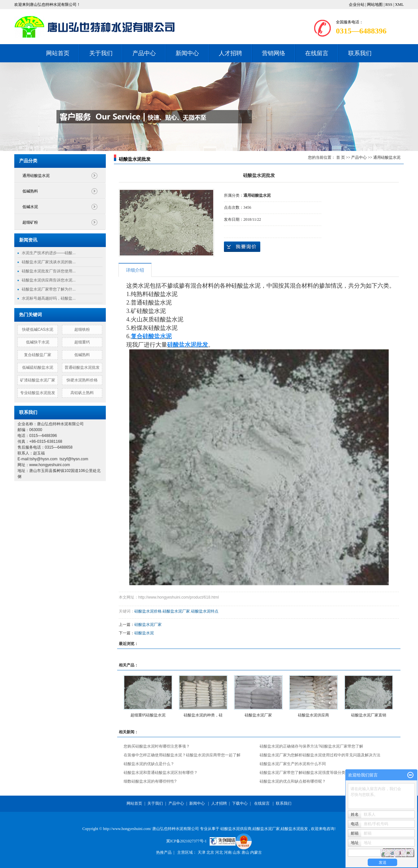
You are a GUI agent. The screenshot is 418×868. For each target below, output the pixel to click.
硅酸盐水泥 (144, 633)
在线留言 (317, 53)
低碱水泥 (30, 207)
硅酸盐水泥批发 (294, 829)
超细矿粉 (30, 222)
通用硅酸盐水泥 (36, 176)
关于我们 (101, 53)
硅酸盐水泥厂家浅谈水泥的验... (49, 262)
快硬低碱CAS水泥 (38, 329)
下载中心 (240, 803)
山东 (237, 852)
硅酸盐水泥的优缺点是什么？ (149, 764)
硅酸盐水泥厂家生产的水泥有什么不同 (293, 764)
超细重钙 (82, 342)
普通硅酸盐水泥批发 (82, 367)
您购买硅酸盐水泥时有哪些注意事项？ (157, 746)
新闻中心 (187, 53)
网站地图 (375, 5)
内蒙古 (256, 852)
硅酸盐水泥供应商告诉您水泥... (49, 280)
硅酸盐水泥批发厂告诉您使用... (49, 271)
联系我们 (360, 53)
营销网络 (274, 53)
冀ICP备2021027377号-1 (186, 841)
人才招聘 (230, 53)
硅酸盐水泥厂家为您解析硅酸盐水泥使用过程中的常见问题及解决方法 (320, 755)
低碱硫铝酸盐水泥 (38, 367)
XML (399, 5)
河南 (228, 852)
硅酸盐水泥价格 (148, 611)
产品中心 (144, 53)
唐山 (246, 852)
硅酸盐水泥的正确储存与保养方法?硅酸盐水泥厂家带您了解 (311, 746)
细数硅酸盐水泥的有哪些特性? (150, 781)
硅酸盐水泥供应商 (313, 715)
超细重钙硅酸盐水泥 (148, 715)
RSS (389, 5)
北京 (211, 852)
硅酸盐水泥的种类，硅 (203, 715)
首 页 (341, 157)
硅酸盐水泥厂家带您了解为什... (49, 289)
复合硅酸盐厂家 (38, 355)
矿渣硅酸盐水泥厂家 (38, 380)
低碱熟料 (30, 191)
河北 (220, 852)
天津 (202, 852)
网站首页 (58, 53)
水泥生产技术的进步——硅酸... (49, 253)
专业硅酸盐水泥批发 (38, 393)
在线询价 (242, 247)
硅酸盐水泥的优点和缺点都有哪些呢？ (293, 781)
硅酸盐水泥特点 (205, 611)
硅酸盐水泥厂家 (176, 611)
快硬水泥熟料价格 (82, 380)
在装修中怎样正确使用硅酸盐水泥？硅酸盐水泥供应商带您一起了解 (182, 755)
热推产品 (164, 852)
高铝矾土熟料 (82, 393)
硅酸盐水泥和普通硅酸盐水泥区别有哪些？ (161, 773)
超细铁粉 (82, 329)
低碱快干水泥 (38, 342)
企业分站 (357, 5)
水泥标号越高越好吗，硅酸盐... (49, 298)
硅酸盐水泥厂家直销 (369, 715)
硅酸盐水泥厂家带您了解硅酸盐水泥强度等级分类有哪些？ (310, 773)
